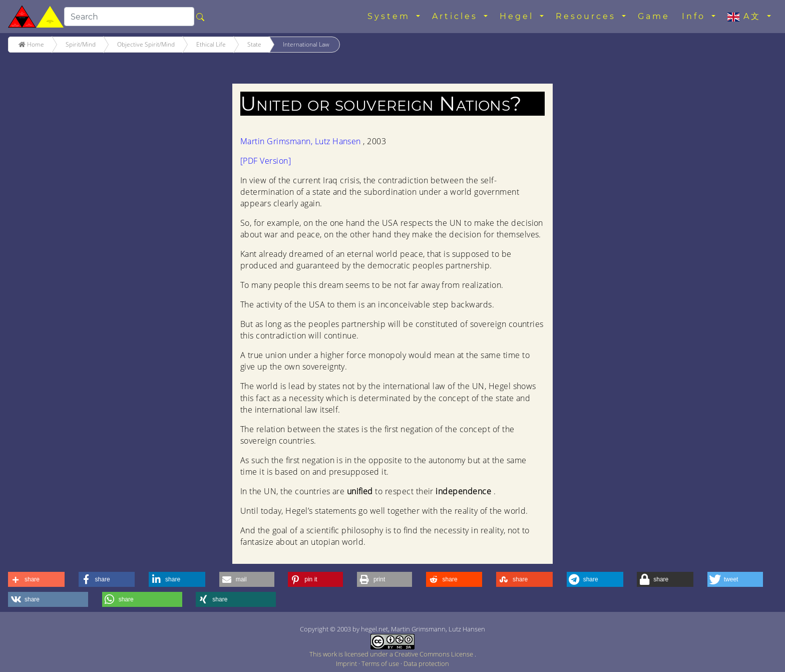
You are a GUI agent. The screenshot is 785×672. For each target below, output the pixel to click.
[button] (36, 579)
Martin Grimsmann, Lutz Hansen (302, 141)
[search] (129, 17)
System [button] (391, 16)
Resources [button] (588, 16)
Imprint (347, 663)
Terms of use (381, 663)
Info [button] (696, 16)
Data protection (426, 663)
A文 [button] (746, 17)
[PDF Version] (266, 161)
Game (654, 16)
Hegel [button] (519, 16)
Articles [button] (457, 16)
